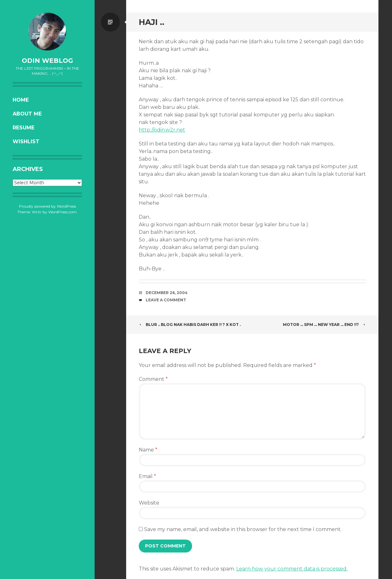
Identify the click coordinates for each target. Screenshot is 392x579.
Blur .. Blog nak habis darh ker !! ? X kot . (190, 325)
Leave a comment (166, 300)
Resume (23, 128)
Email (147, 476)
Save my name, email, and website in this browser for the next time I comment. (243, 529)
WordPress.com (62, 212)
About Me (27, 114)
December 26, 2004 (167, 293)
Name (148, 450)
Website (149, 503)
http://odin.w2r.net (162, 130)
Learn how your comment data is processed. (292, 569)
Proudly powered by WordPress (47, 206)
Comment (153, 379)
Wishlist (26, 142)
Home (21, 100)
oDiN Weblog (47, 61)
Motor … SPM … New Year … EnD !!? (324, 325)
